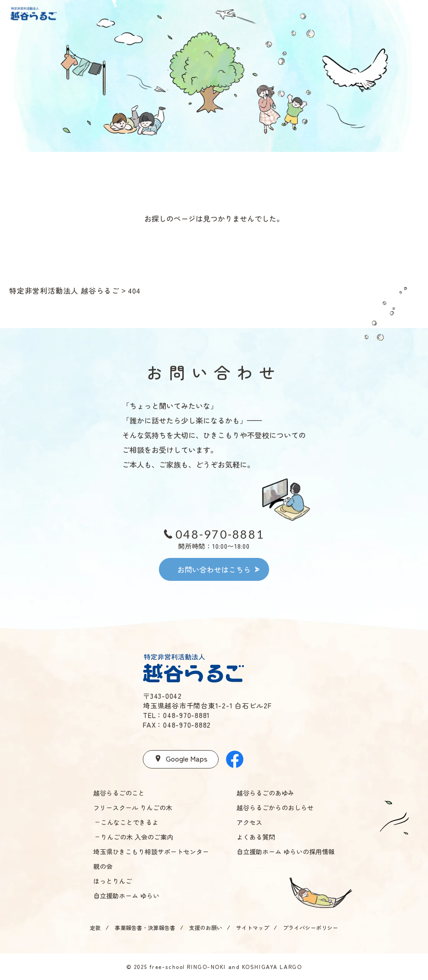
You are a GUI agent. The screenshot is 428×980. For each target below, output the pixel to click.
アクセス (249, 822)
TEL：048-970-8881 (176, 715)
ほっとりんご (113, 881)
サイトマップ (253, 927)
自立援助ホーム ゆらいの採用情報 (286, 852)
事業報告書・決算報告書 (145, 927)
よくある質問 (256, 837)
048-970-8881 (220, 534)
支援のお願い (206, 927)
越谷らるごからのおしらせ (275, 807)
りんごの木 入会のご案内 (137, 837)
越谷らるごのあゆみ (265, 793)
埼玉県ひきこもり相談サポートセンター (151, 852)
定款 (96, 927)
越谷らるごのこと (119, 793)
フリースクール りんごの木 (133, 807)
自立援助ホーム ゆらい (126, 896)
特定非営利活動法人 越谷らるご (64, 290)
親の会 (103, 866)
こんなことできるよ (130, 822)
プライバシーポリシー (310, 927)
